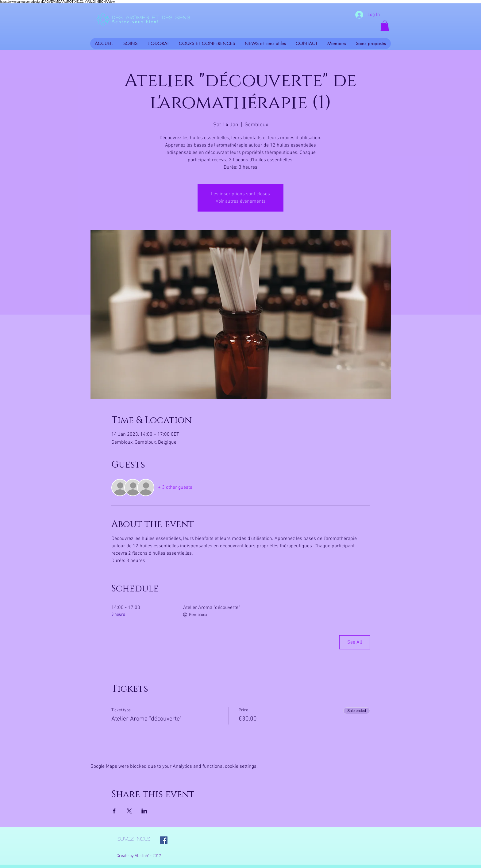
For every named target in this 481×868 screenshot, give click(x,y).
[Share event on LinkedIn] (144, 811)
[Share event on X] (129, 811)
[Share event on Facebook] (114, 811)
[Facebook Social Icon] (164, 840)
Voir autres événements (241, 201)
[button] (385, 26)
